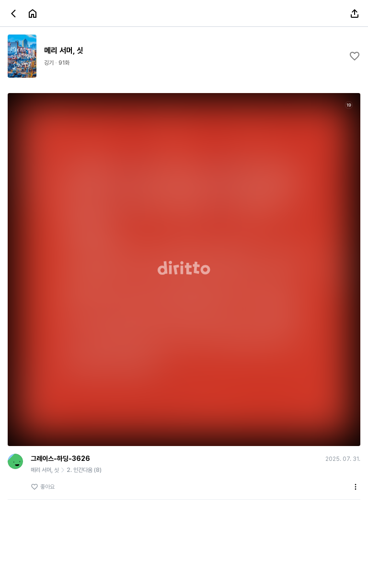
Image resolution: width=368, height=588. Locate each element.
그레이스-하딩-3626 (60, 459)
